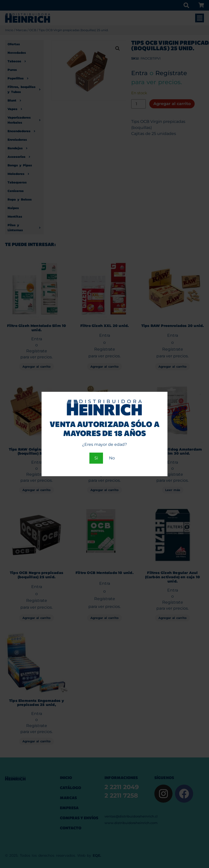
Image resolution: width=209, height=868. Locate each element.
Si (96, 458)
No (112, 458)
